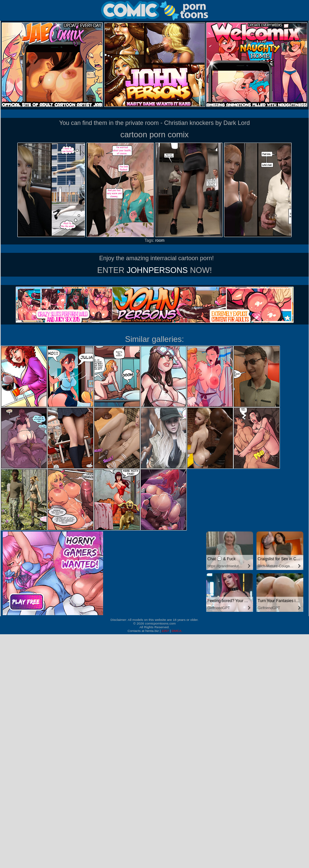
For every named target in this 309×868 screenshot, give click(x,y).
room (160, 240)
